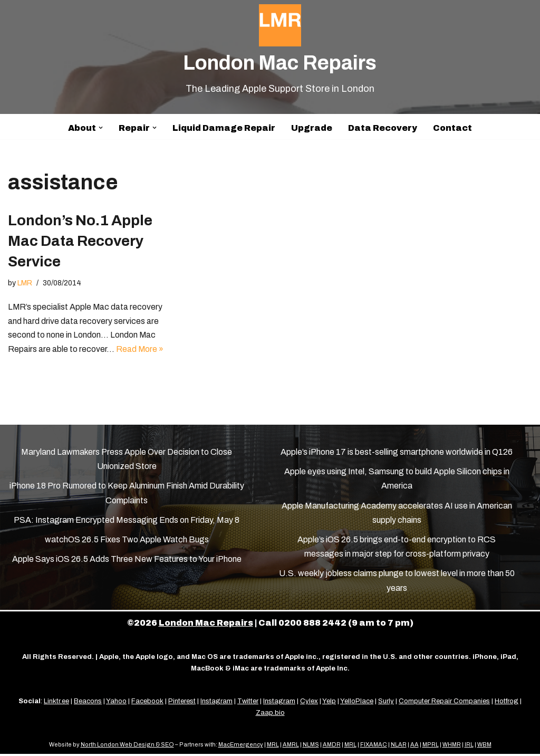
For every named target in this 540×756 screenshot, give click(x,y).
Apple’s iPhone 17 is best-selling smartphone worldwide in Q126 (397, 454)
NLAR (399, 747)
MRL (273, 747)
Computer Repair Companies (444, 703)
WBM (484, 747)
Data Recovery (383, 128)
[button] (101, 128)
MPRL (431, 747)
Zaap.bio (270, 715)
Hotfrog (507, 703)
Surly (386, 703)
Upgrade (312, 128)
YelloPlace (357, 703)
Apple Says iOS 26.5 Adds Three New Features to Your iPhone (127, 561)
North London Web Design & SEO (127, 747)
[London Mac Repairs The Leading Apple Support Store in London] (280, 50)
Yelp (329, 703)
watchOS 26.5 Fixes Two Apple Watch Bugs (127, 542)
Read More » (140, 351)
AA (414, 747)
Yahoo (116, 703)
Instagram (216, 703)
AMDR (332, 747)
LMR (25, 283)
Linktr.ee (56, 703)
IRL (469, 747)
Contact (452, 128)
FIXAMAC (374, 747)
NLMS (311, 747)
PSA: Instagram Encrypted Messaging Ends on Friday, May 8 (127, 522)
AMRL (291, 747)
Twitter (248, 703)
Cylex (309, 703)
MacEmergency (241, 747)
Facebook (147, 703)
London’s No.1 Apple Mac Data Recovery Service (80, 241)
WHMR (452, 747)
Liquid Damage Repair (224, 128)
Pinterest (182, 703)
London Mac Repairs (206, 625)
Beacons (88, 703)
